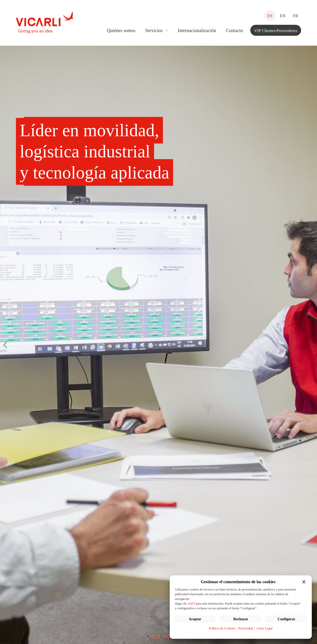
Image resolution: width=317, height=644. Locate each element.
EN (283, 16)
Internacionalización (197, 31)
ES (270, 16)
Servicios (154, 31)
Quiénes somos (121, 31)
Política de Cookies (222, 628)
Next (310, 345)
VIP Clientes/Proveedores (276, 31)
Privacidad (246, 628)
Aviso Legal (264, 628)
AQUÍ (191, 604)
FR (295, 16)
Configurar (286, 619)
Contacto (234, 31)
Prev (7, 345)
